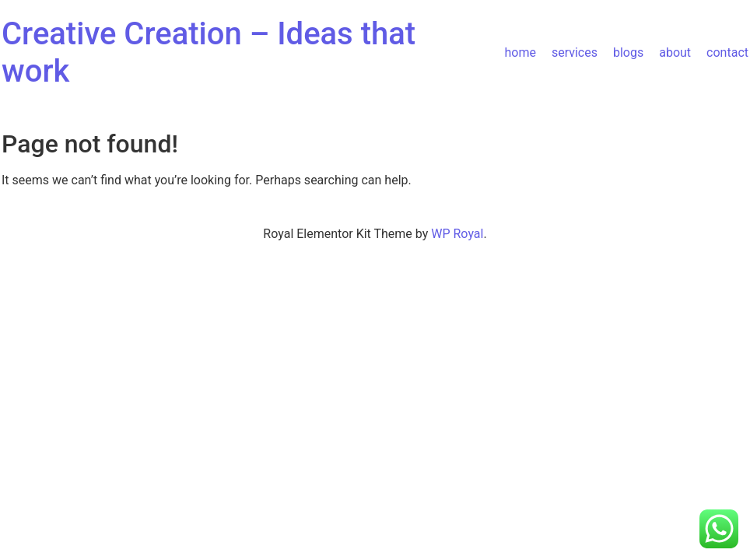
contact (727, 52)
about (675, 52)
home (520, 52)
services (575, 52)
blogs (628, 52)
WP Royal (457, 234)
